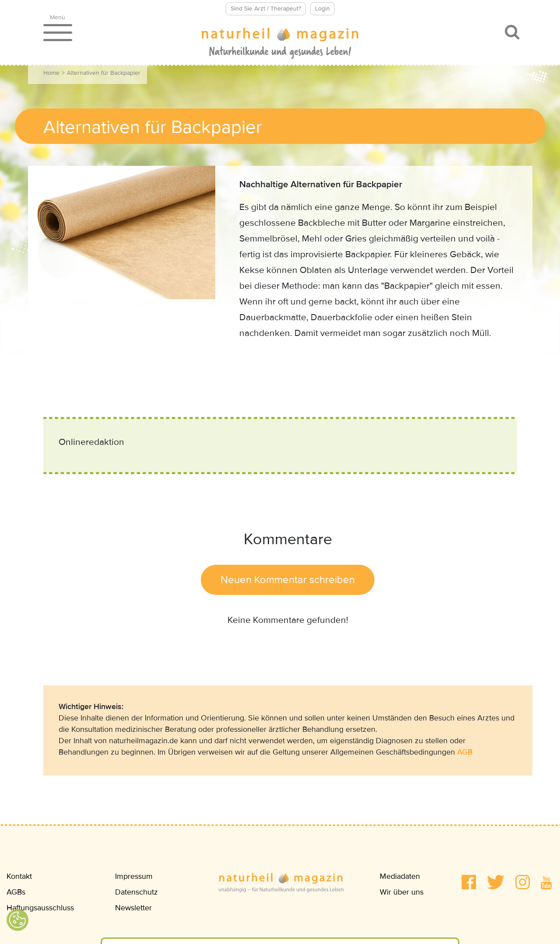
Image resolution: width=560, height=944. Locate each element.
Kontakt (19, 876)
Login (322, 9)
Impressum (134, 876)
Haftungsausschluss (40, 908)
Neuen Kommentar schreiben (288, 580)
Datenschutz (136, 892)
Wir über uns (402, 892)
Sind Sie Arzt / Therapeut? (266, 9)
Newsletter (133, 908)
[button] (469, 882)
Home (51, 73)
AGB (465, 752)
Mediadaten (400, 876)
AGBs (16, 892)
